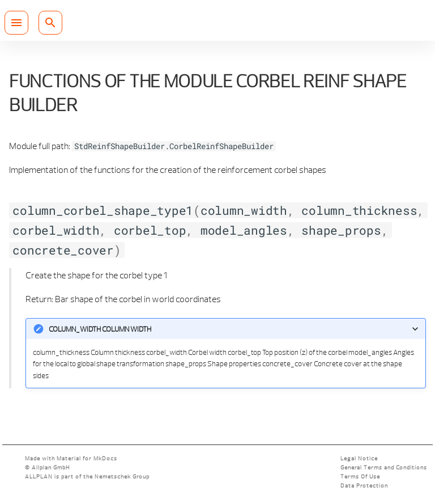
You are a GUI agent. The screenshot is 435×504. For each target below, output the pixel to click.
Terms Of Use (360, 477)
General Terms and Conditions (384, 467)
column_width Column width (100, 329)
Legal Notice (359, 458)
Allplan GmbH (51, 467)
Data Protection (364, 486)
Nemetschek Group (122, 477)
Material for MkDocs (87, 458)
